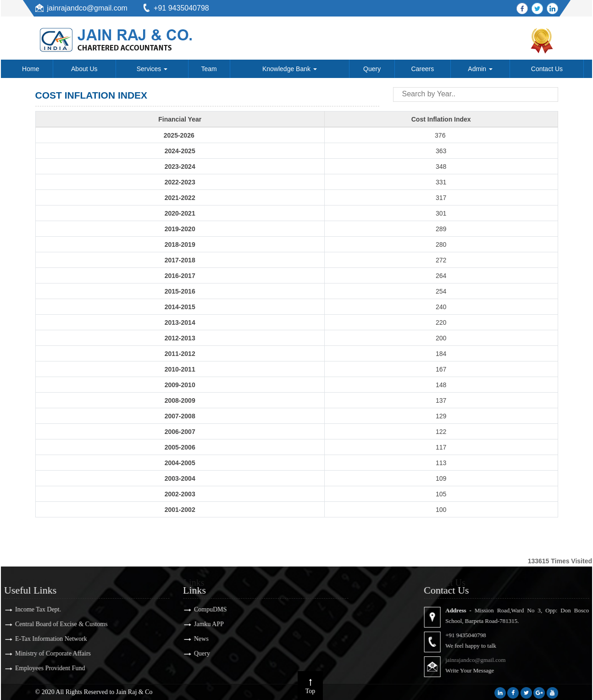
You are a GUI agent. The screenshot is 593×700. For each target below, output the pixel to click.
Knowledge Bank (290, 69)
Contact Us (547, 69)
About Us (84, 69)
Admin (480, 69)
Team (209, 69)
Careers (422, 69)
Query (372, 69)
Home (30, 69)
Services (152, 69)
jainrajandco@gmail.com (87, 8)
